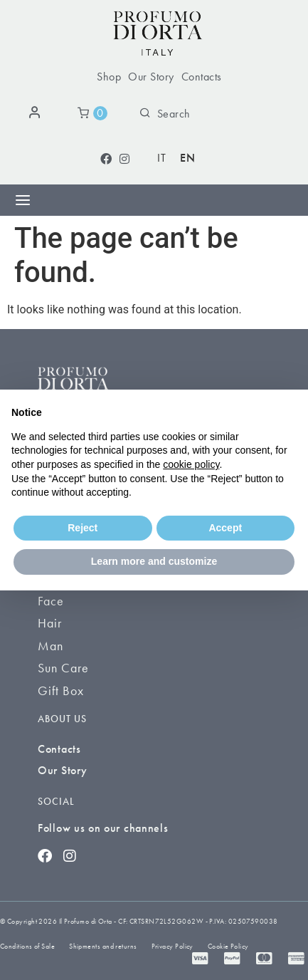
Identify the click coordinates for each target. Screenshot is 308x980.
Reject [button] (83, 528)
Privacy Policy (172, 946)
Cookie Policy (228, 946)
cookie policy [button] (191, 464)
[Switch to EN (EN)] (187, 158)
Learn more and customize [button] (154, 561)
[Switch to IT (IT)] (161, 158)
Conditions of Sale (27, 946)
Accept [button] (225, 528)
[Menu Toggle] (23, 200)
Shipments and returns (103, 946)
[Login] (37, 113)
